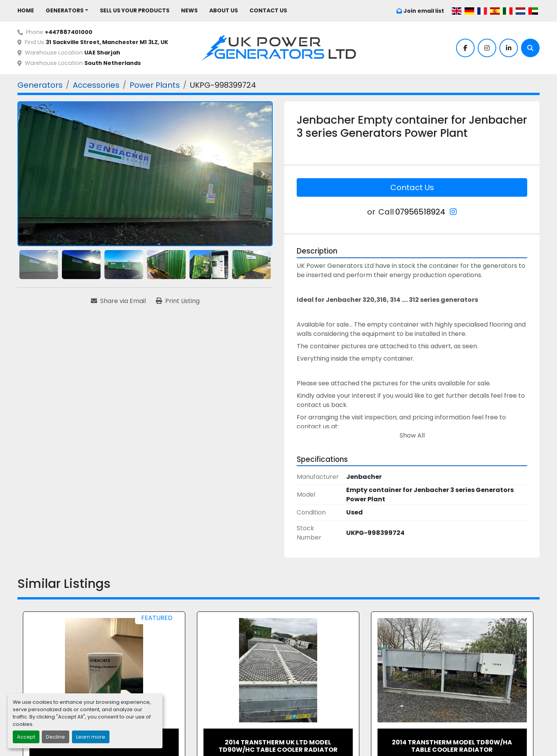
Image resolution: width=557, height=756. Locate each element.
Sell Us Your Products (135, 10)
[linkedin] (509, 48)
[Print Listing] (178, 301)
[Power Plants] (155, 85)
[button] (67, 11)
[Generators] (40, 85)
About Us (224, 10)
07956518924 (420, 212)
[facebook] (465, 48)
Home (26, 10)
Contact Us (268, 10)
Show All (412, 435)
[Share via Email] (118, 301)
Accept (26, 737)
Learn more (91, 737)
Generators (65, 10)
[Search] (530, 48)
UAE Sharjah (102, 53)
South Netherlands (113, 63)
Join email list (424, 11)
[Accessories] (96, 85)
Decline (56, 737)
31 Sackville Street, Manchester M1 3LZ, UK (107, 42)
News (189, 10)
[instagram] (487, 48)
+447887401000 (69, 32)
